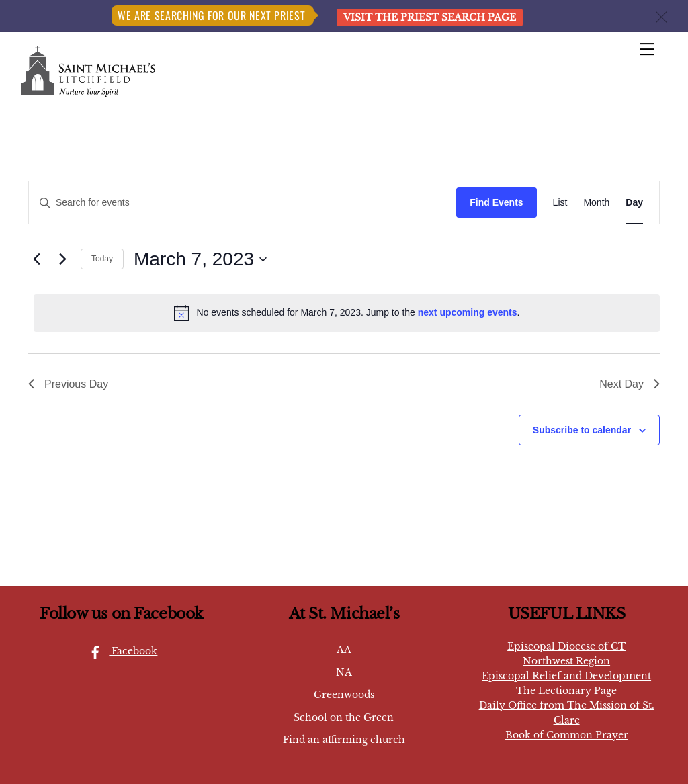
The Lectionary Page (566, 691)
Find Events (496, 202)
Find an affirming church (344, 740)
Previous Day (68, 384)
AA (344, 650)
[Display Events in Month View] (596, 203)
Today (102, 259)
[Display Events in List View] (560, 203)
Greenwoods (344, 695)
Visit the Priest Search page (430, 17)
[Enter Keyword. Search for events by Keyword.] (243, 203)
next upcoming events (468, 312)
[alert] (347, 313)
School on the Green (344, 717)
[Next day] (62, 259)
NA (344, 672)
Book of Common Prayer (567, 735)
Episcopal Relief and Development (566, 676)
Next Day (630, 384)
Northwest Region (566, 661)
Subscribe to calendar (582, 430)
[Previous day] (36, 259)
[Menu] (647, 50)
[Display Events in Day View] (634, 203)
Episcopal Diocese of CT (566, 646)
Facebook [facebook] (120, 651)
